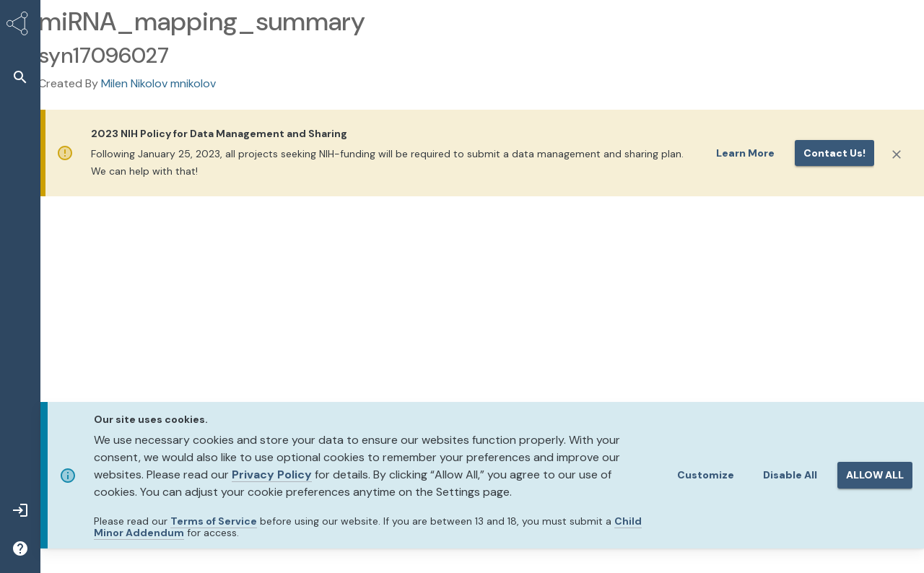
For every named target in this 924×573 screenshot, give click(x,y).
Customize (706, 475)
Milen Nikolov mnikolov (158, 83)
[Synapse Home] (20, 26)
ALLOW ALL (875, 475)
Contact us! (834, 153)
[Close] (897, 154)
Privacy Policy (272, 474)
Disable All (790, 475)
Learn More (745, 153)
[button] (20, 77)
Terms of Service (214, 521)
